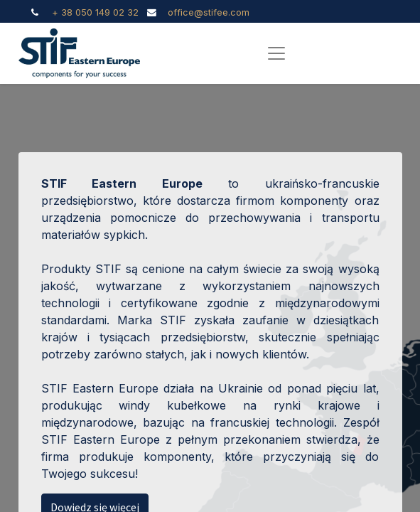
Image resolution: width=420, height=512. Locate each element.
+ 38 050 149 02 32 (95, 12)
